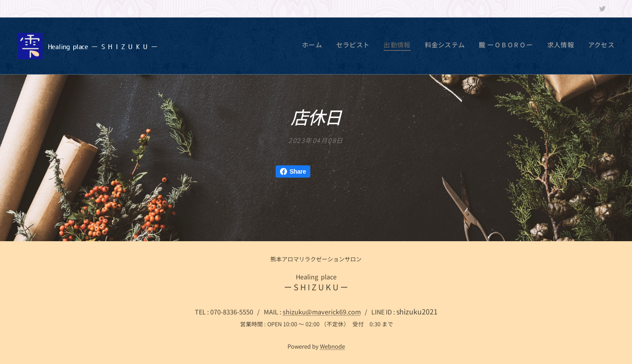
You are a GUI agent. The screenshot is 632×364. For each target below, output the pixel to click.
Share (293, 171)
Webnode (332, 346)
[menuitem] (533, 46)
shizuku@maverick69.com (322, 312)
